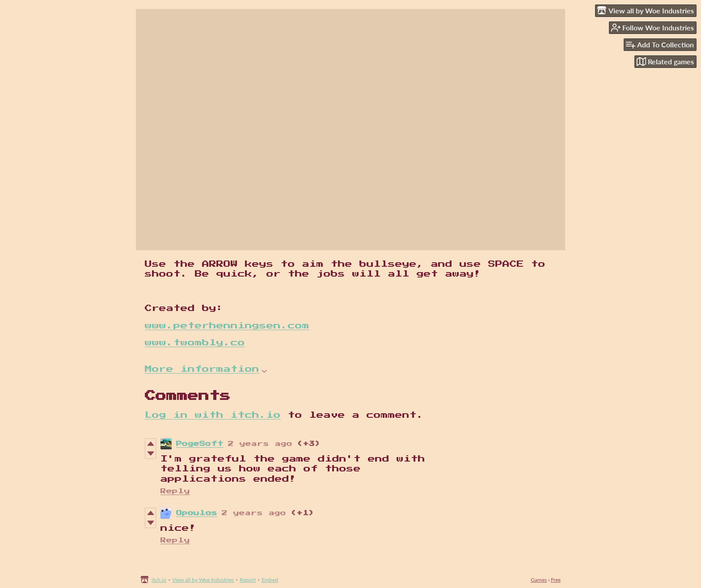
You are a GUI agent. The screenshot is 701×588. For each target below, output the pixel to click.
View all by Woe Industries (203, 580)
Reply (175, 491)
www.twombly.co (195, 343)
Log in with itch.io (213, 415)
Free (556, 580)
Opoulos (197, 513)
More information (206, 369)
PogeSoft (200, 444)
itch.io (159, 580)
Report (248, 580)
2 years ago (260, 444)
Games (539, 580)
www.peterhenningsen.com (227, 326)
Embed (270, 580)
